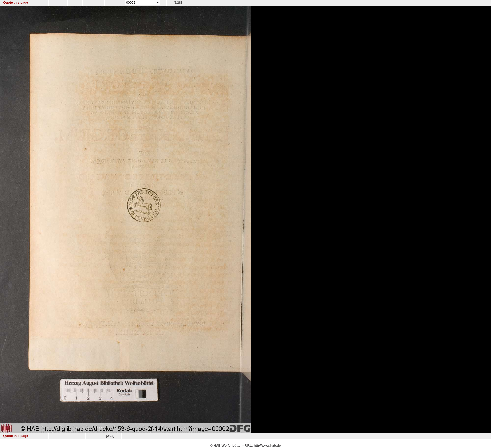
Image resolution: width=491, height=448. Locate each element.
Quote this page (16, 3)
